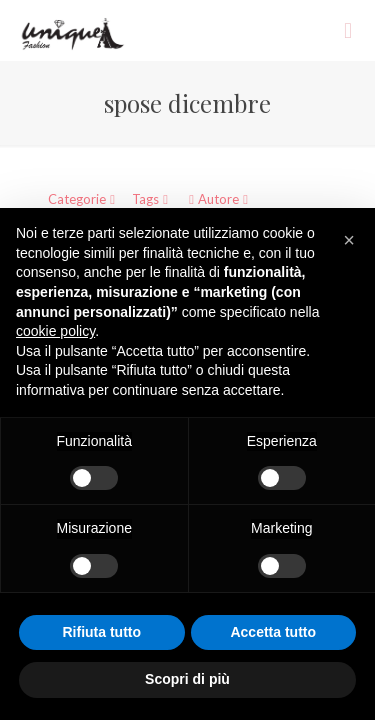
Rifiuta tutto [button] (101, 632)
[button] (349, 240)
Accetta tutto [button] (273, 632)
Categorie (83, 199)
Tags (152, 199)
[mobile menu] (348, 30)
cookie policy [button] (55, 331)
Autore (218, 199)
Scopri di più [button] (187, 679)
